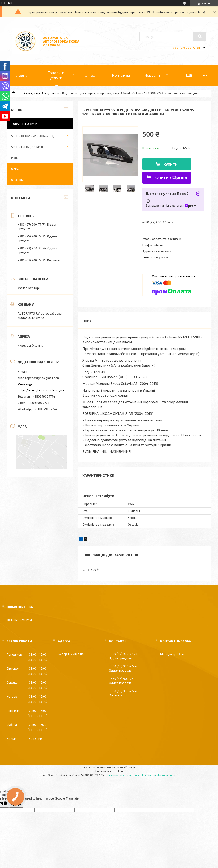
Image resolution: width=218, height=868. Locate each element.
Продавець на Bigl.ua (109, 771)
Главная (22, 75)
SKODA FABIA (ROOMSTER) (29, 147)
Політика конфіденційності (158, 775)
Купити (171, 164)
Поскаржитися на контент (122, 775)
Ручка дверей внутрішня (41, 93)
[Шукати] (200, 36)
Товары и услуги (56, 75)
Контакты (121, 75)
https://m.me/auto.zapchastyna (41, 390)
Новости (152, 75)
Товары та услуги (19, 620)
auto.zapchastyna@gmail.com (39, 378)
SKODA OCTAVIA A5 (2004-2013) (33, 136)
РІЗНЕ (15, 158)
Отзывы (17, 180)
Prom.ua (131, 767)
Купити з (171, 178)
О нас (90, 75)
